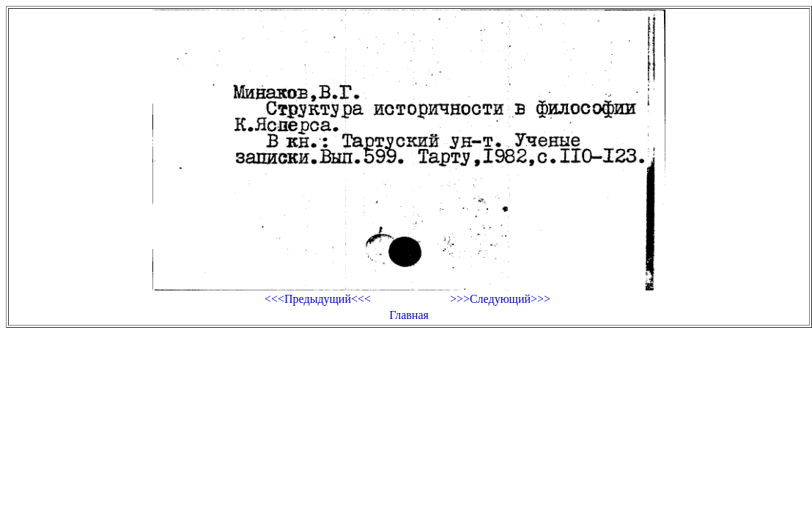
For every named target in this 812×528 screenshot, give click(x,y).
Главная (409, 315)
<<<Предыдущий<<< (318, 299)
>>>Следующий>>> (500, 299)
